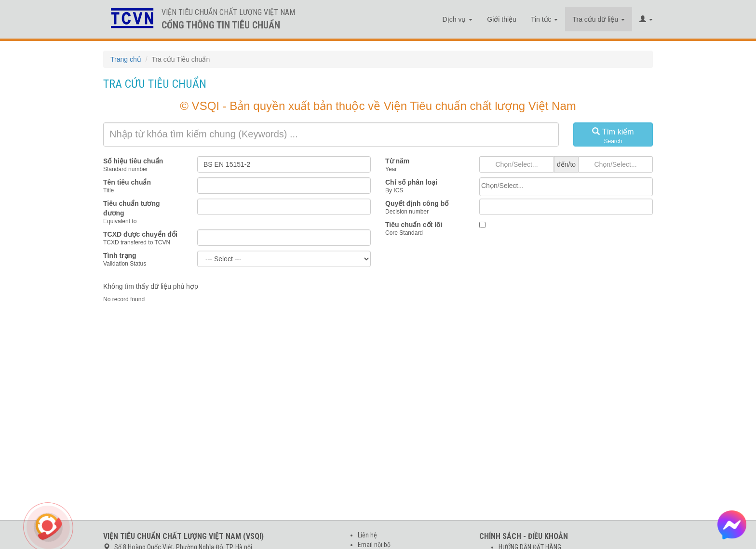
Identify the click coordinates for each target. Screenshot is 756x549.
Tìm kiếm (613, 136)
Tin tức (545, 19)
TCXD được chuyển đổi (140, 234)
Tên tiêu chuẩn (127, 182)
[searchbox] (566, 186)
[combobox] (566, 187)
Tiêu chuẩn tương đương (132, 208)
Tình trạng (120, 255)
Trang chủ (126, 59)
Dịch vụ (458, 19)
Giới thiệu (502, 19)
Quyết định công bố (417, 203)
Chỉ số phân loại (411, 182)
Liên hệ (367, 535)
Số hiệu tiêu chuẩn (133, 161)
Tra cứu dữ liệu (599, 19)
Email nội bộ (374, 545)
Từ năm (397, 161)
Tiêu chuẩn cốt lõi (414, 225)
